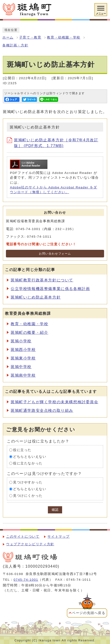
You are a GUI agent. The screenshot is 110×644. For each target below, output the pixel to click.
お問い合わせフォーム (55, 254)
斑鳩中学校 (21, 367)
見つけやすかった (28, 482)
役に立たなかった (28, 463)
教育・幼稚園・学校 (64, 37)
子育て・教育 (30, 37)
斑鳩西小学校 (23, 350)
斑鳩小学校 (21, 341)
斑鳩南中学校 (23, 375)
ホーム (8, 37)
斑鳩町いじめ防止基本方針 (36, 297)
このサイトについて (23, 537)
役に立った (22, 450)
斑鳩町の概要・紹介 (29, 332)
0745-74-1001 (26, 580)
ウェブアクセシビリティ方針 (30, 544)
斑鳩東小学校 (23, 358)
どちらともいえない (30, 457)
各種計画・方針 (15, 45)
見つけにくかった (28, 496)
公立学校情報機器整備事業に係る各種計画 (50, 289)
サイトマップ (59, 537)
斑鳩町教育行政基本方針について (42, 280)
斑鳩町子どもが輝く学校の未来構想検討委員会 (55, 402)
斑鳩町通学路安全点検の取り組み (42, 410)
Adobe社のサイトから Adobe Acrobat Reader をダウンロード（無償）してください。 (54, 190)
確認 (55, 510)
